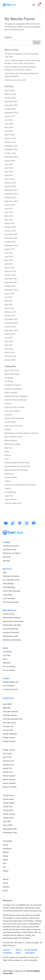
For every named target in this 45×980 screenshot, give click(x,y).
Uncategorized (10, 492)
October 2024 (10, 153)
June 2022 (9, 257)
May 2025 (9, 127)
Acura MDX (7, 704)
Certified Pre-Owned (13, 385)
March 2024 (9, 179)
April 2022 (9, 264)
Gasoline (6, 887)
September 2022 (11, 245)
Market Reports (11, 440)
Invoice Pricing (9, 614)
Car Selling (9, 381)
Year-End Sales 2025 (13, 503)
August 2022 (10, 249)
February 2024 (10, 183)
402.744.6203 (9, 686)
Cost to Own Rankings (12, 591)
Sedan (5, 860)
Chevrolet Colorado (10, 711)
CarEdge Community (11, 576)
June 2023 (9, 212)
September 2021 (11, 290)
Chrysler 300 (8, 730)
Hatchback (7, 848)
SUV (5, 863)
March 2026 (9, 90)
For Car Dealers (9, 670)
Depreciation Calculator (12, 625)
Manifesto (7, 663)
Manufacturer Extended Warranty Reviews (21, 433)
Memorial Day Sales (12, 444)
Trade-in (8, 488)
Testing (7, 481)
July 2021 (8, 297)
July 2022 (9, 253)
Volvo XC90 (8, 825)
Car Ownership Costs (11, 580)
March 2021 (9, 308)
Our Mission (7, 652)
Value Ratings (8, 583)
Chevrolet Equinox (10, 715)
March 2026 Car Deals (13, 437)
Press (7, 459)
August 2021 (10, 293)
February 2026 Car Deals (14, 407)
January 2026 (10, 98)
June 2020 (9, 341)
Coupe (5, 845)
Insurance (8, 415)
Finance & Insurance (12, 411)
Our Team (7, 655)
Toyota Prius (8, 807)
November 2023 (11, 194)
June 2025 (9, 124)
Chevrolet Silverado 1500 (13, 719)
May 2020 (9, 345)
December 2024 (11, 146)
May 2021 (9, 301)
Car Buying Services (11, 546)
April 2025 (9, 131)
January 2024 (10, 186)
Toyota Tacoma (9, 814)
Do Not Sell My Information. (31, 951)
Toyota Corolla (9, 803)
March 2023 (9, 223)
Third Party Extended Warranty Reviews (20, 485)
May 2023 (9, 216)
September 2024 (11, 157)
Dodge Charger (9, 737)
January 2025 (10, 142)
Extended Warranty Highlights (16, 396)
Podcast (8, 455)
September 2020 (11, 330)
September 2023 (11, 201)
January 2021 (10, 316)
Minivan (6, 852)
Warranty (6, 561)
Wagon (6, 871)
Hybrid (6, 883)
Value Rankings (9, 587)
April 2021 (9, 304)
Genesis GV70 (8, 761)
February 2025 (10, 138)
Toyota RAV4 (8, 810)
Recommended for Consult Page (17, 466)
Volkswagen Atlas (10, 829)
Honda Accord (9, 765)
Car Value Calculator (11, 602)
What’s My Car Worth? (12, 553)
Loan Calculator (9, 598)
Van (4, 867)
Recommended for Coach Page (17, 463)
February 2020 (10, 356)
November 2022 (11, 238)
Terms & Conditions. (8, 951)
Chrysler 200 (8, 726)
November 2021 (11, 282)
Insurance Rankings (11, 629)
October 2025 (10, 109)
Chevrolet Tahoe (9, 723)
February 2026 (10, 94)
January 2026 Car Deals (14, 418)
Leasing (8, 429)
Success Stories (11, 477)
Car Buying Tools (9, 549)
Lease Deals (8, 595)
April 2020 (9, 349)
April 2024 (9, 175)
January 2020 (10, 360)
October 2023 (10, 197)
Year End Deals (10, 499)
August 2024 (10, 161)
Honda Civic (8, 772)
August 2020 (10, 334)
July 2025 (9, 120)
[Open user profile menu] (36, 5)
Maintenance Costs (10, 636)
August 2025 (10, 116)
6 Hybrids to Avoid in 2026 (15, 80)
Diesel (5, 890)
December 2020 (11, 319)
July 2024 (9, 164)
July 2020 (9, 338)
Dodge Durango (9, 741)
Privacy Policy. (19, 951)
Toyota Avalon (8, 799)
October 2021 (10, 286)
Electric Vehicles (11, 392)
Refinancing (9, 474)
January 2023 (10, 231)
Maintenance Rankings (12, 640)
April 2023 (9, 220)
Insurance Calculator (11, 632)
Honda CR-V (8, 768)
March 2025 (9, 135)
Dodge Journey (9, 750)
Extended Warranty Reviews (16, 400)
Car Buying (9, 378)
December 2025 (11, 101)
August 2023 (10, 205)
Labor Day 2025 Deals (13, 426)
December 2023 (11, 190)
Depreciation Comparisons (13, 621)
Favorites (8, 403)
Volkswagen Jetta (10, 833)
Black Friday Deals (12, 374)
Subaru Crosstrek (10, 787)
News (7, 452)
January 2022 (10, 275)
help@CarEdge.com (11, 682)
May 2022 (9, 260)
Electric (6, 879)
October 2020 (10, 327)
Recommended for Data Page (16, 470)
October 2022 (10, 242)
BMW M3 (7, 708)
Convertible (7, 841)
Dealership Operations (13, 389)
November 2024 (11, 149)
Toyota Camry (8, 795)
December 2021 (11, 279)
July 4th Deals (10, 422)
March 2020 (9, 352)
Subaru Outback (9, 783)
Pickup (6, 856)
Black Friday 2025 (12, 370)
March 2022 (9, 268)
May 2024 (9, 172)
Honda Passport (9, 776)
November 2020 (11, 323)
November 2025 (11, 105)
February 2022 (10, 271)
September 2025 (11, 113)
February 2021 (10, 312)
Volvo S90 (7, 821)
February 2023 (10, 227)
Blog (5, 572)
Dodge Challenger (10, 734)
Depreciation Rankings (12, 618)
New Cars (8, 448)
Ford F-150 (7, 757)
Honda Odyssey (9, 779)
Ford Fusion (7, 753)
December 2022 (11, 234)
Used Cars (9, 496)
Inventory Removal (10, 689)
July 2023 (9, 208)
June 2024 (9, 168)
